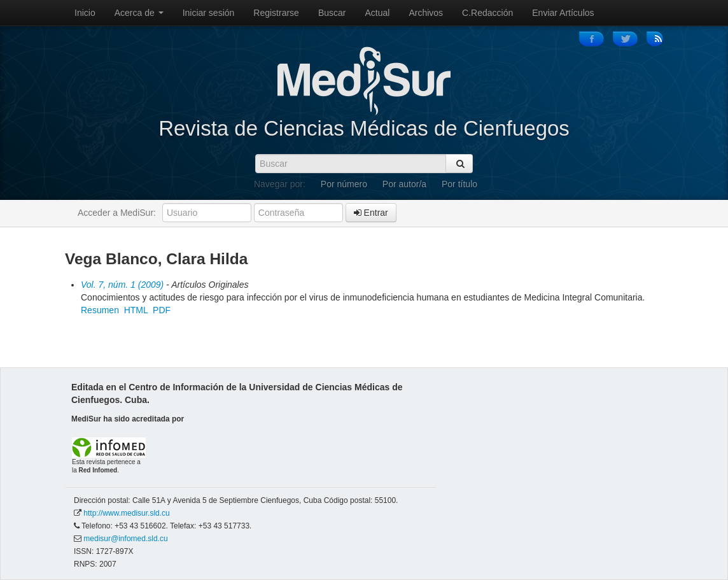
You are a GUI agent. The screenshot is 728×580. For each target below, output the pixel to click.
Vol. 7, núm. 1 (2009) (122, 285)
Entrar (371, 213)
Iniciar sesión (209, 13)
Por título (459, 184)
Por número (344, 184)
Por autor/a (404, 184)
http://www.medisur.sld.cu (126, 513)
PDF (162, 310)
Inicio (85, 13)
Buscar (332, 13)
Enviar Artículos (563, 13)
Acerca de (139, 13)
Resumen (100, 310)
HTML (136, 310)
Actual (378, 13)
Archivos (426, 13)
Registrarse (276, 13)
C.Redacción (487, 13)
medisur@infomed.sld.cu (125, 539)
